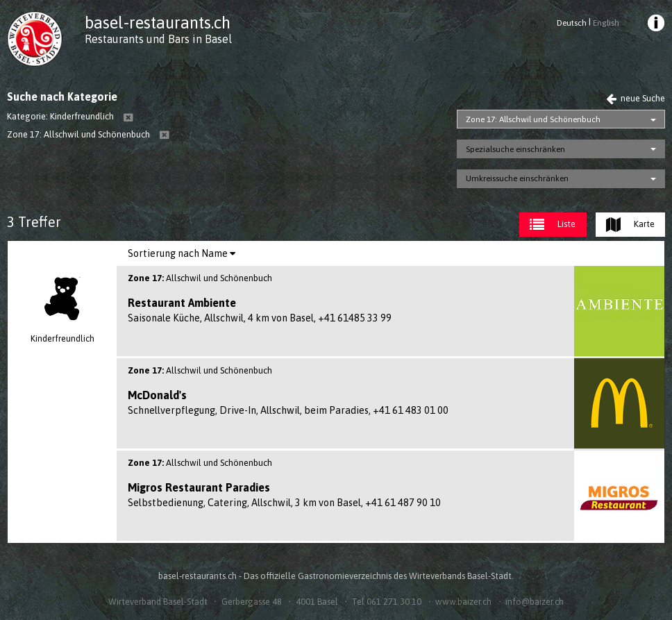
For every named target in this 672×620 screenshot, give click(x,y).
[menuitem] (655, 25)
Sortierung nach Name (182, 253)
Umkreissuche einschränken (517, 178)
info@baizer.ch (535, 602)
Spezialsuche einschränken (515, 149)
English (606, 23)
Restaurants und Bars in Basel (158, 39)
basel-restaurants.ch (158, 23)
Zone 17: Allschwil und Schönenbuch (533, 119)
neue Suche (636, 98)
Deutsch (572, 23)
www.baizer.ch (463, 602)
